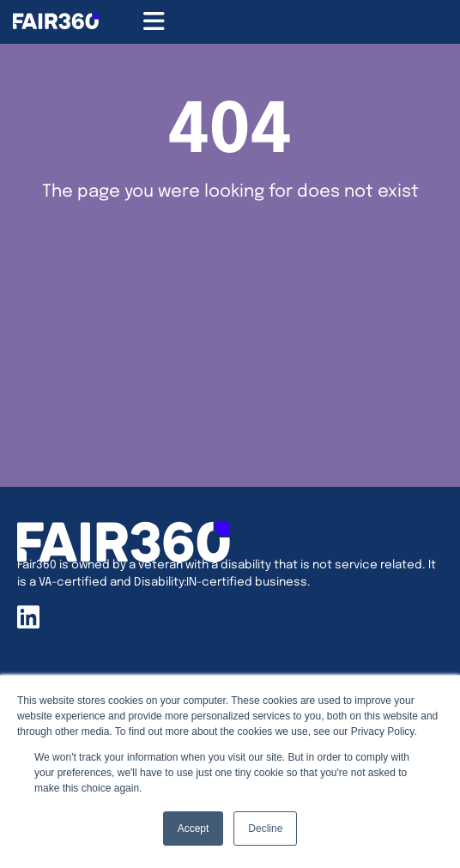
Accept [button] (194, 829)
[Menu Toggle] (154, 21)
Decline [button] (265, 829)
